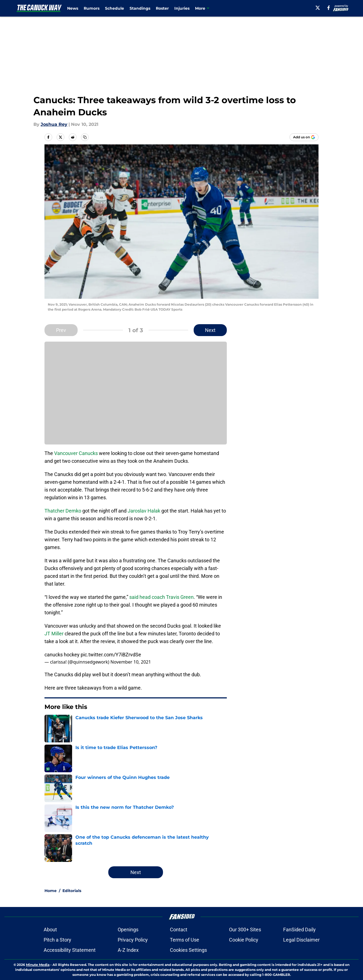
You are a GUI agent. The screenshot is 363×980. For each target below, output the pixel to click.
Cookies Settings (188, 950)
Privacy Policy (133, 940)
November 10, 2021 (131, 662)
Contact (179, 930)
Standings (140, 8)
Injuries (182, 8)
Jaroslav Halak (143, 511)
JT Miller (54, 634)
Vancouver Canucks (76, 453)
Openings (128, 930)
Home (51, 891)
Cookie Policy (244, 940)
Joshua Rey (54, 124)
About (50, 930)
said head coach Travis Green (161, 597)
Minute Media (38, 965)
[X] (318, 8)
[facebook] (329, 8)
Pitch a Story (57, 940)
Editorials (72, 891)
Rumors (92, 8)
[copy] (85, 137)
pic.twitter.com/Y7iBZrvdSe (111, 655)
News (73, 8)
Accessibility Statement (70, 950)
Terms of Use (185, 940)
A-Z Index (128, 950)
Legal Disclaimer (301, 940)
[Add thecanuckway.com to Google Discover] (304, 137)
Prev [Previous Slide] (61, 330)
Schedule (115, 8)
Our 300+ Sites (245, 930)
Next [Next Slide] (210, 330)
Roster (162, 8)
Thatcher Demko (63, 511)
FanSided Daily (299, 930)
